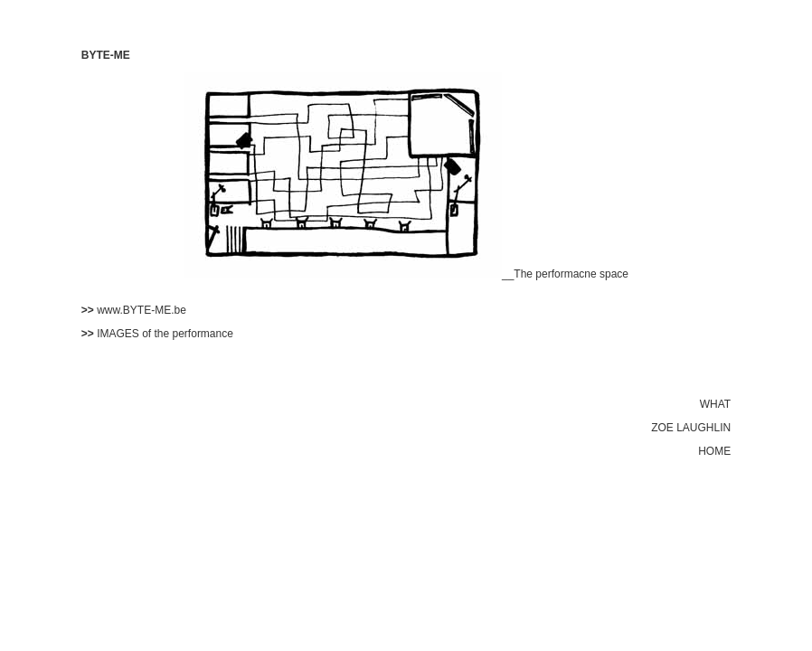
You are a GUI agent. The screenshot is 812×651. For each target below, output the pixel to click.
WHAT (715, 404)
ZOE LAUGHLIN (691, 428)
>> (89, 310)
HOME (714, 451)
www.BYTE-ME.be (142, 310)
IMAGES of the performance (165, 334)
